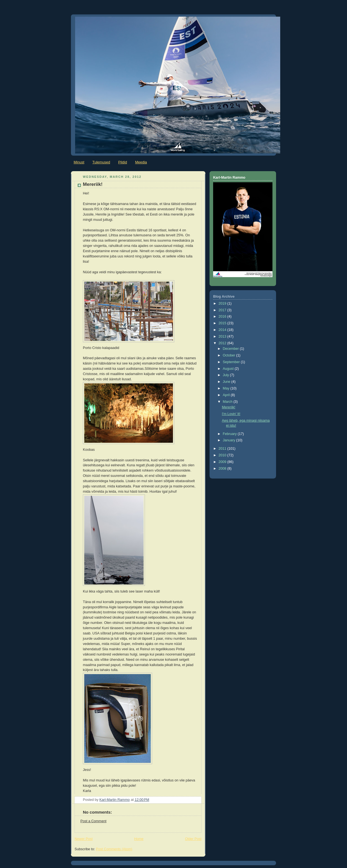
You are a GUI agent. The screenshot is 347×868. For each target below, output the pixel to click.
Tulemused (101, 162)
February (230, 434)
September (232, 362)
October (229, 355)
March (228, 402)
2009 (223, 462)
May (227, 388)
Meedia (141, 162)
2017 (223, 310)
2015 (223, 323)
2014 (223, 330)
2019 (223, 303)
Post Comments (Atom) (114, 849)
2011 (223, 449)
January (229, 440)
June (227, 382)
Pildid (123, 162)
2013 (223, 336)
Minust (79, 162)
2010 (223, 455)
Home (139, 839)
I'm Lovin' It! (231, 414)
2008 (223, 469)
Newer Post (84, 839)
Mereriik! (229, 407)
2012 (223, 343)
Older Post (193, 839)
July (226, 375)
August (229, 369)
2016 (223, 317)
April (227, 395)
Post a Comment (93, 821)
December (231, 349)
